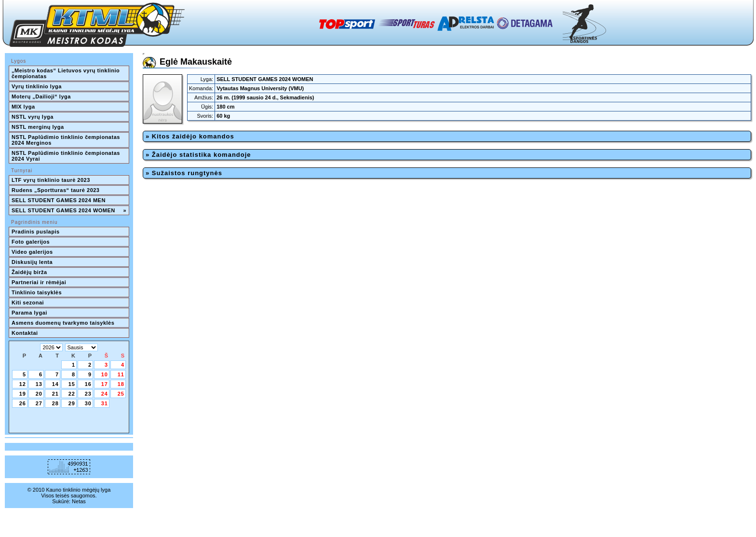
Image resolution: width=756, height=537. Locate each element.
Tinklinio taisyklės (37, 292)
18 (121, 384)
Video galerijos (32, 252)
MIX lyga (23, 107)
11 (121, 374)
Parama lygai (29, 313)
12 (23, 384)
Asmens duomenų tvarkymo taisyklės (63, 323)
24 (105, 394)
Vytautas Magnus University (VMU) (260, 88)
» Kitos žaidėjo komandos (190, 136)
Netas (79, 501)
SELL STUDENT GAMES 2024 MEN (59, 200)
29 (72, 403)
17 (105, 384)
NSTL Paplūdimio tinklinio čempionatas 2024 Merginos (67, 140)
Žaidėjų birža (29, 272)
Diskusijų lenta (32, 262)
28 (55, 403)
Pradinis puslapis (36, 232)
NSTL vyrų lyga (33, 117)
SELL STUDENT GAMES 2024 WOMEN (69, 210)
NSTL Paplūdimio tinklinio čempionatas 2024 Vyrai (67, 156)
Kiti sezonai (28, 303)
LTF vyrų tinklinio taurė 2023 (51, 180)
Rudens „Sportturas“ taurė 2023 (56, 190)
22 (72, 394)
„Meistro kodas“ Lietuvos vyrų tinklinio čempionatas (67, 73)
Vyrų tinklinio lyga (37, 86)
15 (72, 384)
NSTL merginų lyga (38, 127)
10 (105, 374)
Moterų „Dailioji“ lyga (41, 96)
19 (23, 394)
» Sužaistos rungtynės (184, 173)
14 (55, 384)
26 (23, 403)
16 (88, 384)
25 (121, 394)
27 (39, 403)
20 (39, 394)
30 (88, 403)
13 (39, 384)
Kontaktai (25, 333)
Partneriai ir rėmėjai (39, 282)
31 (105, 403)
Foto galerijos (31, 242)
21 (55, 394)
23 (88, 394)
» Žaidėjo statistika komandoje (198, 155)
